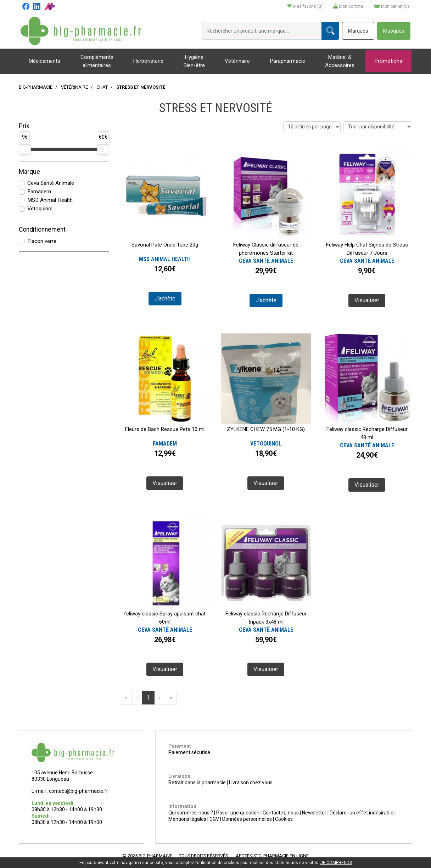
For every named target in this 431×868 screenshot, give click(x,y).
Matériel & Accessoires (340, 61)
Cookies (284, 819)
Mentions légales (187, 819)
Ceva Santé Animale (51, 183)
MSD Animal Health (50, 200)
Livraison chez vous (251, 783)
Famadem (39, 192)
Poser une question (238, 813)
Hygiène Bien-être (194, 61)
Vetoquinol (40, 209)
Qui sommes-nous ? (191, 813)
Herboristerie (148, 61)
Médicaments (44, 61)
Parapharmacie (288, 61)
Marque (29, 172)
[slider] (25, 149)
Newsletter (314, 813)
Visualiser (367, 300)
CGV (214, 819)
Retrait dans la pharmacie (197, 783)
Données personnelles (247, 819)
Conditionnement (42, 230)
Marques (358, 31)
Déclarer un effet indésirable (362, 813)
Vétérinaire (237, 61)
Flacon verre (42, 241)
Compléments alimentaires (97, 61)
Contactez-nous (281, 813)
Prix (24, 126)
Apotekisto (272, 856)
